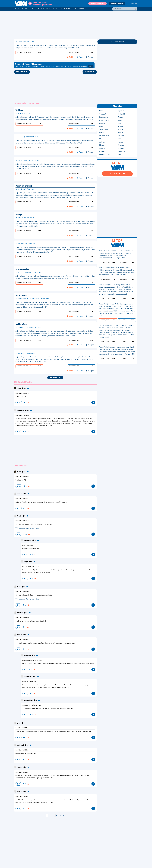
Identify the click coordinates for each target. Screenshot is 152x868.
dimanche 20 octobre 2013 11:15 (32, 705)
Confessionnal (65, 9)
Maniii (19, 516)
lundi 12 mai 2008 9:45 (22, 499)
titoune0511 (28, 677)
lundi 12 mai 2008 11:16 (22, 772)
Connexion (133, 3)
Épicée (33, 9)
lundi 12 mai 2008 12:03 (22, 415)
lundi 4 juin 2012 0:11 (28, 545)
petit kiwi (21, 745)
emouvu (20, 613)
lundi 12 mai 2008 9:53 (22, 592)
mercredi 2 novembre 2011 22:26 (32, 660)
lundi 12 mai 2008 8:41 (22, 393)
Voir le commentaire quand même (27, 528)
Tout (17, 9)
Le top (55, 9)
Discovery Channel (24, 186)
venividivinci (29, 700)
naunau (20, 494)
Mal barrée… (21, 324)
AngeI (26, 562)
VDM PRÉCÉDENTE (22, 72)
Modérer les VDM (117, 3)
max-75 (20, 767)
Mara (19, 388)
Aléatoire (25, 9)
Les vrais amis (21, 296)
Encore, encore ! (55, 378)
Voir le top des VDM (117, 174)
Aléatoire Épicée (44, 9)
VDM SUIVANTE (90, 72)
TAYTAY (20, 635)
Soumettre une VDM (98, 3)
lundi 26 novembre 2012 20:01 (31, 567)
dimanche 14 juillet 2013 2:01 (31, 682)
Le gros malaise (22, 269)
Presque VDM (79, 9)
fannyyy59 (28, 540)
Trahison (19, 110)
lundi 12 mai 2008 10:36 (22, 750)
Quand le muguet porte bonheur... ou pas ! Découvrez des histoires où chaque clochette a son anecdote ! (54, 66)
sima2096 (27, 655)
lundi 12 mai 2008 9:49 (22, 521)
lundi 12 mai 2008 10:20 (22, 618)
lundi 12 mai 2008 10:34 (22, 728)
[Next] (63, 816)
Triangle (19, 215)
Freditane (21, 411)
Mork (19, 587)
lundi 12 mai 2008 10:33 (22, 640)
